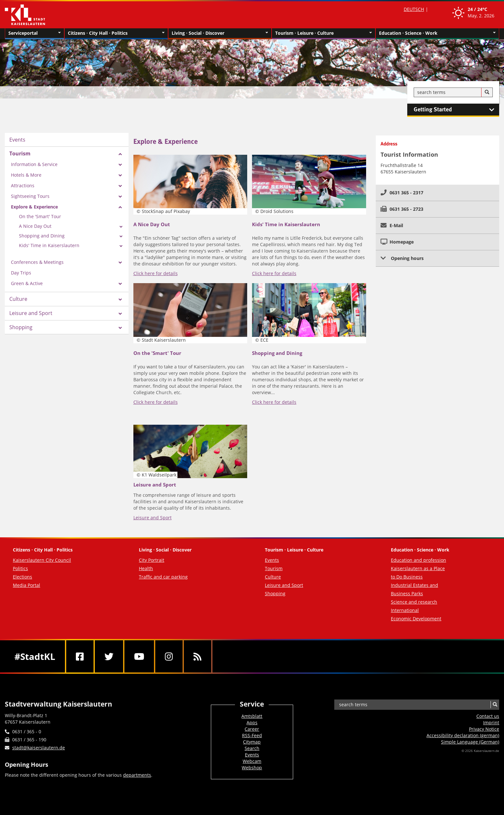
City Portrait (152, 560)
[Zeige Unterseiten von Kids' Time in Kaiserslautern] (121, 246)
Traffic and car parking (163, 577)
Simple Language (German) (470, 742)
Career (252, 729)
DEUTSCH (414, 9)
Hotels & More (26, 175)
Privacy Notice (484, 729)
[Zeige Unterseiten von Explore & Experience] (120, 207)
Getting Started (456, 110)
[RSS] (198, 656)
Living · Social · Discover (220, 33)
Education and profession (419, 560)
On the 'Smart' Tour (40, 216)
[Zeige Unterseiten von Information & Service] (120, 165)
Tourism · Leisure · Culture (324, 33)
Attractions (23, 185)
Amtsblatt (252, 716)
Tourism (20, 153)
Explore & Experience (34, 207)
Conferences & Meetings (37, 262)
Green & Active (27, 283)
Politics (20, 568)
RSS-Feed (252, 735)
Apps (252, 722)
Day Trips (21, 273)
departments (137, 775)
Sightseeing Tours (30, 196)
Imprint (491, 722)
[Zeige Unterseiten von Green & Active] (120, 284)
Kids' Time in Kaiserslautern (49, 245)
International (405, 610)
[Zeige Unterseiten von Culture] (120, 300)
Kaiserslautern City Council (42, 560)
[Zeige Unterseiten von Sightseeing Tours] (120, 197)
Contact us (488, 716)
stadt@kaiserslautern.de (39, 748)
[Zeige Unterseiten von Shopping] (120, 328)
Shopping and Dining (42, 236)
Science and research (414, 602)
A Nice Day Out (35, 226)
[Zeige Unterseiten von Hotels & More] (120, 175)
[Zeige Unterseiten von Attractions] (120, 186)
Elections (22, 577)
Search (252, 748)
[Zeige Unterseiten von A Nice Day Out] (121, 227)
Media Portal (27, 585)
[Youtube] (139, 656)
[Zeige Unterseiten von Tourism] (120, 154)
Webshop (252, 768)
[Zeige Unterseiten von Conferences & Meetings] (120, 263)
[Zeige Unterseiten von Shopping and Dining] (121, 236)
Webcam (252, 761)
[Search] (487, 92)
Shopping (21, 327)
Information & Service (34, 164)
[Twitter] (109, 656)
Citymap (252, 742)
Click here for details (156, 273)
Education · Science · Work (437, 33)
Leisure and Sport (31, 313)
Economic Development (416, 619)
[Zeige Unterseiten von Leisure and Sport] (120, 314)
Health (146, 568)
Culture (18, 299)
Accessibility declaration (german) (463, 735)
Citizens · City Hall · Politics (116, 33)
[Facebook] (80, 656)
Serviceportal (35, 33)
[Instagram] (169, 656)
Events (17, 140)
